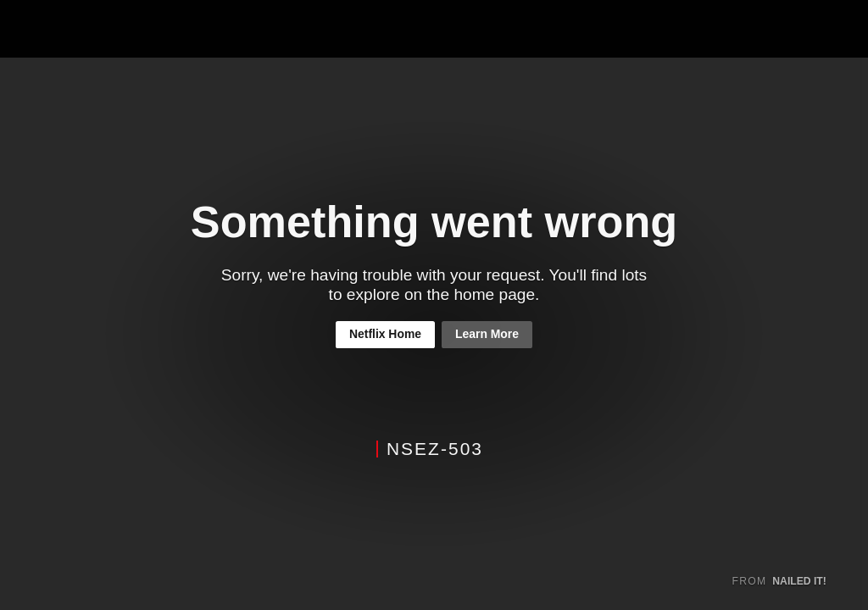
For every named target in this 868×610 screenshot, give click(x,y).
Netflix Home (385, 334)
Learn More (487, 334)
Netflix (73, 29)
